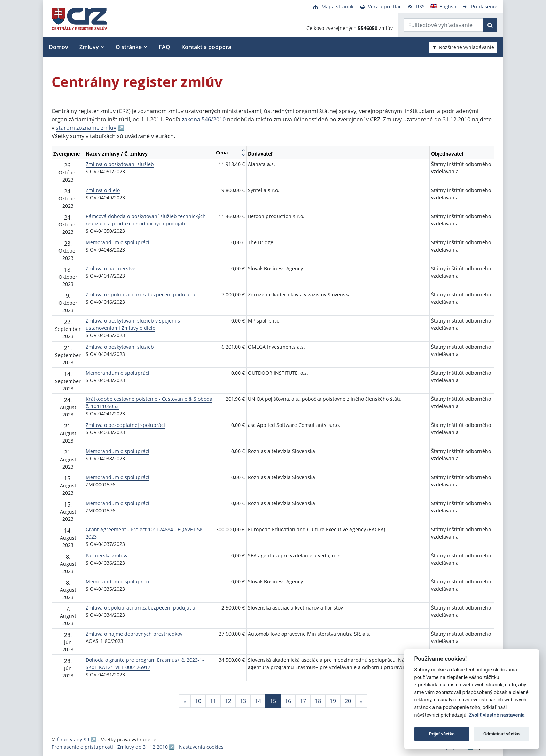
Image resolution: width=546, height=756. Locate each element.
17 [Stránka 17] (303, 701)
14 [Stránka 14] (258, 701)
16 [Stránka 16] (288, 701)
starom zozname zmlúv (86, 128)
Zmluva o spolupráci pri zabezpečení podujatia (141, 295)
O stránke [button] (129, 47)
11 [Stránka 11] (213, 701)
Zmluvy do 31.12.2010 (143, 747)
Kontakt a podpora (206, 47)
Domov (58, 47)
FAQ (165, 47)
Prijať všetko (442, 734)
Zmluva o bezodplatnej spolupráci (125, 425)
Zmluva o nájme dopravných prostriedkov (134, 634)
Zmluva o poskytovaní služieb (120, 164)
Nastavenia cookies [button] (201, 747)
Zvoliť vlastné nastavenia (497, 715)
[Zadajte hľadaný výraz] (444, 25)
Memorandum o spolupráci (118, 242)
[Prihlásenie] (480, 6)
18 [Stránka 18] (318, 701)
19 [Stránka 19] (333, 701)
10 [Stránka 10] (198, 701)
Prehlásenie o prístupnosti (82, 747)
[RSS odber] (416, 6)
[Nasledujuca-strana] (361, 701)
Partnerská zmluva (107, 555)
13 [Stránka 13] (243, 701)
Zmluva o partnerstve (111, 268)
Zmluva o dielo (103, 190)
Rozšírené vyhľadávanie (463, 47)
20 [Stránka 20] (348, 701)
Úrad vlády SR (73, 739)
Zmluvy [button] (89, 47)
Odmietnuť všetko (501, 734)
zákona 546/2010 (204, 119)
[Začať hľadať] (490, 25)
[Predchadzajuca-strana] (185, 701)
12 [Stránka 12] (228, 701)
